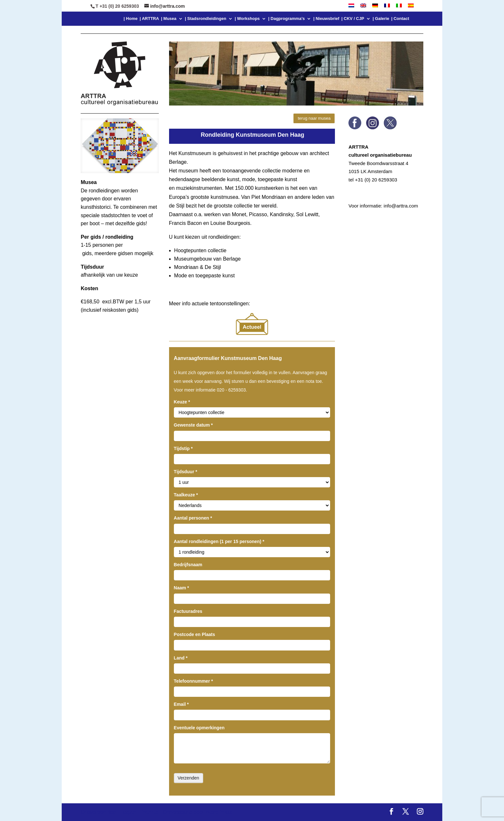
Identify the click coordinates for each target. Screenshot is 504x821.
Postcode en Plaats (194, 634)
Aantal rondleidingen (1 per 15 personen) (219, 541)
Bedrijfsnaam (188, 565)
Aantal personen (193, 518)
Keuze (182, 402)
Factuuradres (188, 611)
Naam (181, 588)
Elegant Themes (139, 812)
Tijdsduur (186, 472)
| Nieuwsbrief (326, 19)
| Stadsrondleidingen (206, 19)
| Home (131, 19)
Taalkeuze (186, 495)
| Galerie (381, 19)
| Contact (400, 19)
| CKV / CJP (353, 19)
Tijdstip (183, 448)
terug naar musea (314, 118)
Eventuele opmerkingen (199, 728)
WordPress (219, 812)
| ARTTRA (149, 19)
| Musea (169, 19)
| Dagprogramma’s (287, 19)
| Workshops (247, 19)
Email (181, 704)
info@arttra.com (401, 206)
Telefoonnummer (194, 681)
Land (181, 658)
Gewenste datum (193, 425)
